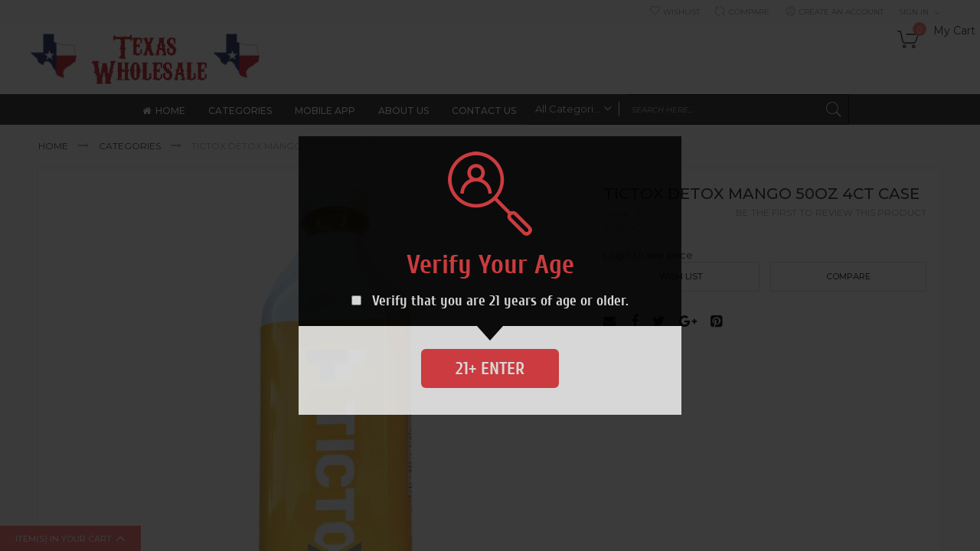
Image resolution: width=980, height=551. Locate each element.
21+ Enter (490, 368)
